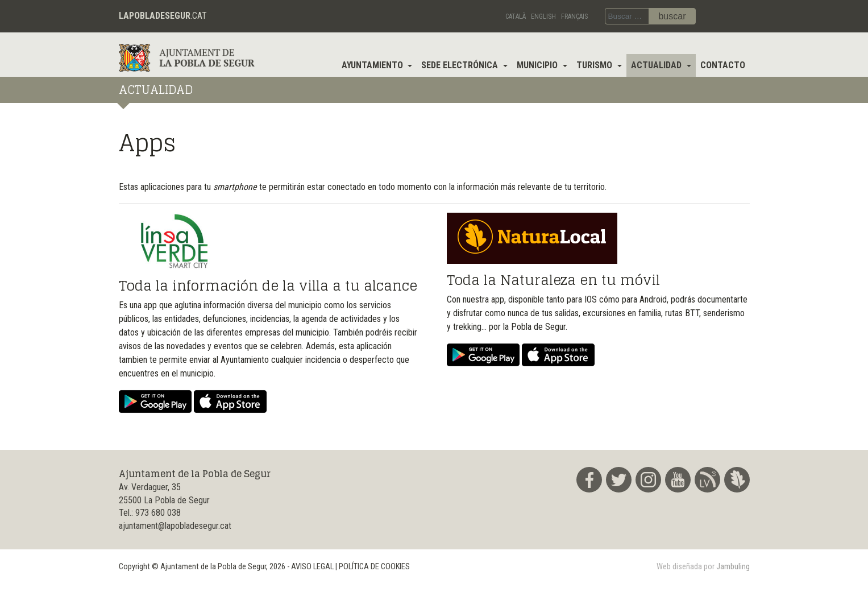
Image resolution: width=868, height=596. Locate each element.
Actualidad (657, 65)
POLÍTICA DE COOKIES (374, 567)
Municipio (538, 65)
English (543, 16)
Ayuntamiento (373, 65)
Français (574, 16)
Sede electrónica (461, 65)
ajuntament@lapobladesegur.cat (175, 526)
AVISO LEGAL (312, 567)
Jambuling (733, 567)
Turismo (595, 65)
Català (516, 16)
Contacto (723, 65)
